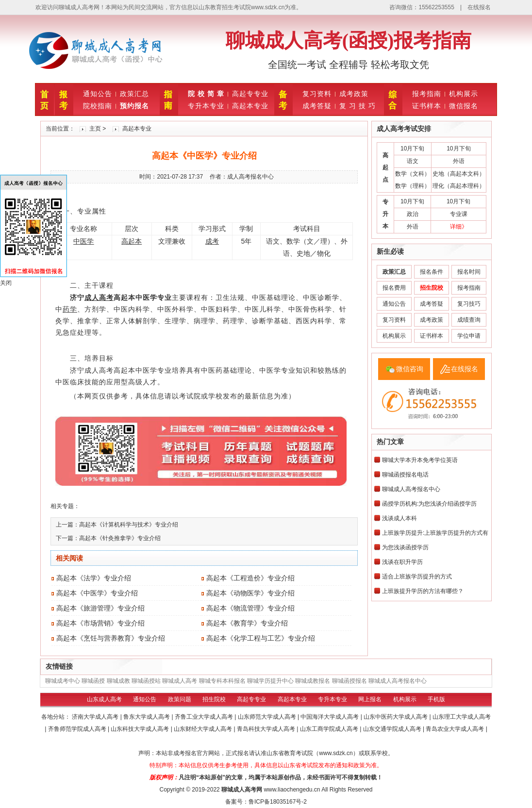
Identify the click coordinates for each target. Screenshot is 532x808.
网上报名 (370, 699)
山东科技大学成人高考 (141, 729)
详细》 (459, 227)
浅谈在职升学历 (402, 562)
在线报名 (479, 7)
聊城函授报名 (349, 681)
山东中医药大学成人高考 (396, 717)
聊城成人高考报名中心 (411, 489)
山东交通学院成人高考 (393, 729)
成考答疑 (317, 106)
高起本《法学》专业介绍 (94, 578)
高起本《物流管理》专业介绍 (250, 608)
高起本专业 (250, 106)
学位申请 (469, 336)
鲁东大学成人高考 (147, 717)
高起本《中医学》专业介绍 (97, 593)
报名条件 (432, 272)
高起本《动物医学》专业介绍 (250, 593)
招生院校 (214, 699)
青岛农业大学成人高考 (456, 729)
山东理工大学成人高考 (462, 717)
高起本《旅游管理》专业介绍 (100, 608)
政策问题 (180, 699)
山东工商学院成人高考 (330, 729)
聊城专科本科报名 (222, 681)
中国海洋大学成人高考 (330, 717)
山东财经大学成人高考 (204, 729)
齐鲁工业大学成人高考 (205, 717)
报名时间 (469, 272)
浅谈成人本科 (399, 518)
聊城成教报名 (313, 681)
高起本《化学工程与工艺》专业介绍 (261, 638)
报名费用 (394, 288)
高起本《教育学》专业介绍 (247, 623)
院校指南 (98, 106)
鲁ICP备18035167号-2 (278, 802)
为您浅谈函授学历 (405, 547)
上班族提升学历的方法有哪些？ (423, 591)
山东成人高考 (104, 699)
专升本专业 (206, 106)
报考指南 (427, 94)
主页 (95, 129)
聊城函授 (93, 681)
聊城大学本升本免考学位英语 (420, 460)
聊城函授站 (146, 681)
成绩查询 (469, 320)
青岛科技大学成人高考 (267, 729)
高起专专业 (250, 94)
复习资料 (317, 94)
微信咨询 (410, 369)
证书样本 (427, 106)
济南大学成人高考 (96, 717)
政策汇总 (134, 94)
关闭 (6, 283)
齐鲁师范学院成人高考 (78, 729)
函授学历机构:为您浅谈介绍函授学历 (429, 504)
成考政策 (354, 94)
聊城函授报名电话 (405, 475)
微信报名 (464, 106)
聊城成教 (118, 681)
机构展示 (464, 94)
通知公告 (98, 94)
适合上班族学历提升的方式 (417, 577)
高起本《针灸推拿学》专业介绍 (120, 538)
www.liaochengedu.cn (292, 790)
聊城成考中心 (63, 681)
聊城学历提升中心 (270, 681)
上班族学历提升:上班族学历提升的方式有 (435, 533)
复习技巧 (469, 304)
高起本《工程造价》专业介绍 (250, 578)
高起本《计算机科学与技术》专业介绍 (129, 525)
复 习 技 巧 (357, 106)
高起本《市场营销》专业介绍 (100, 623)
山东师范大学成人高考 (268, 717)
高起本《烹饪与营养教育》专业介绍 (111, 638)
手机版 (436, 699)
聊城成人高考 (180, 681)
